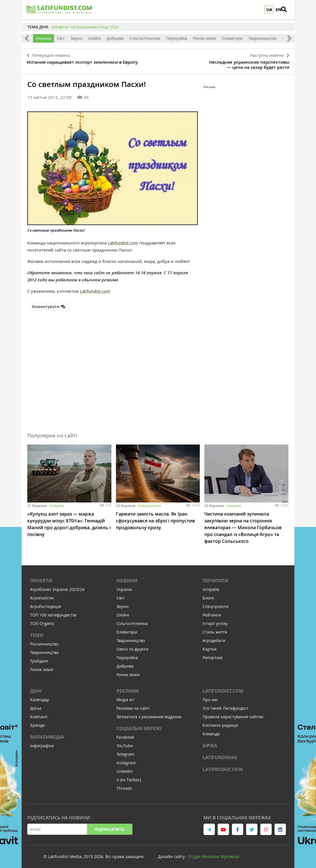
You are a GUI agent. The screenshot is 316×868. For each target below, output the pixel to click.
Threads (124, 785)
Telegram (125, 751)
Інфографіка (42, 743)
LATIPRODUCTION (223, 767)
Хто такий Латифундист (226, 705)
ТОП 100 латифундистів (53, 612)
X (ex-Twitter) (129, 777)
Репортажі (213, 655)
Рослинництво (44, 641)
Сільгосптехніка (145, 38)
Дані (36, 688)
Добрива (115, 38)
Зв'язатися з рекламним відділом (149, 714)
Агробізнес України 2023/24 (57, 586)
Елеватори (232, 38)
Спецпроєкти (149, 503)
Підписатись (110, 826)
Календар (40, 697)
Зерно (76, 38)
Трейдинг (39, 658)
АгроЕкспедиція (46, 604)
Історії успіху (215, 621)
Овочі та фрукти (132, 646)
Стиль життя (215, 629)
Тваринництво (263, 38)
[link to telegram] (209, 827)
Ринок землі (205, 38)
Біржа (210, 743)
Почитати (215, 578)
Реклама (128, 688)
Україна (43, 38)
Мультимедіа (47, 734)
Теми (37, 632)
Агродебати (214, 638)
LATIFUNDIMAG (220, 755)
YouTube (125, 743)
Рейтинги (212, 612)
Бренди (38, 722)
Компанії (39, 714)
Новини (127, 578)
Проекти (41, 578)
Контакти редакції (220, 722)
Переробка (177, 38)
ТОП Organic (42, 621)
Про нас (210, 697)
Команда (211, 731)
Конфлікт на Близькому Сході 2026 (85, 27)
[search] (287, 10)
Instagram (126, 760)
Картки (210, 646)
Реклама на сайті (133, 705)
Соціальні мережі (139, 726)
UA (269, 10)
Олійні (94, 38)
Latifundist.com (123, 241)
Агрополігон (42, 595)
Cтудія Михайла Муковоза (214, 854)
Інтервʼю (57, 503)
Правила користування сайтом (233, 714)
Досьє (36, 705)
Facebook (125, 734)
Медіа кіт (125, 697)
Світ (61, 38)
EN (278, 10)
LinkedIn (125, 768)
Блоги (208, 595)
